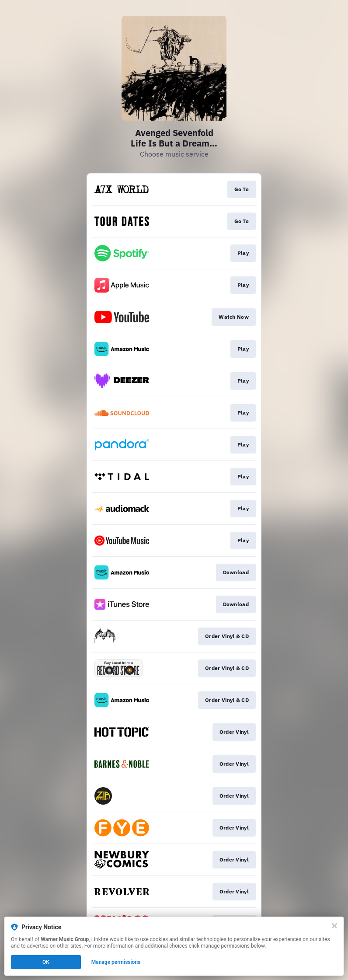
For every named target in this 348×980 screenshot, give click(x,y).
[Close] (334, 926)
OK (46, 962)
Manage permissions (116, 962)
